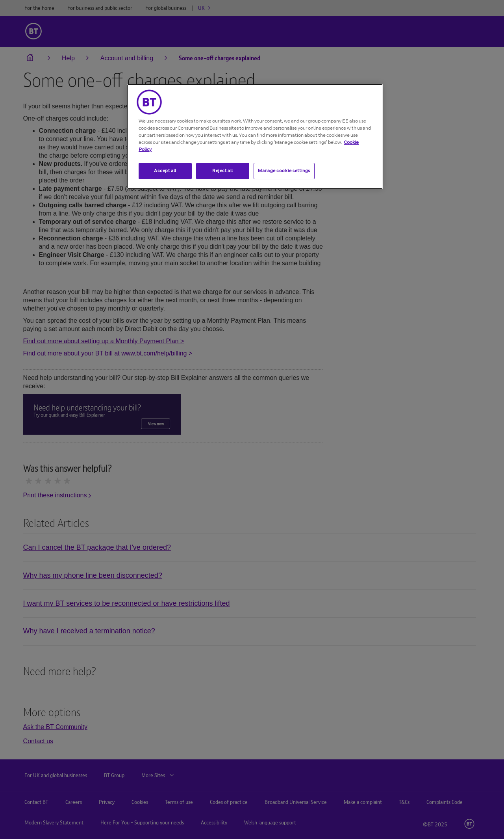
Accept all (165, 171)
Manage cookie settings (284, 171)
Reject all (223, 171)
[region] (255, 137)
